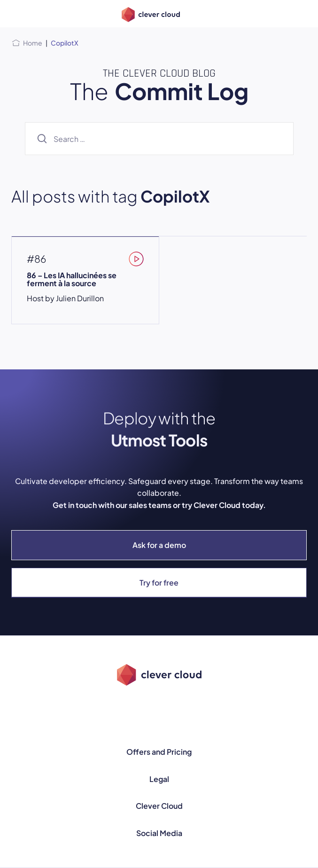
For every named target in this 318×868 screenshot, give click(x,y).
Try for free (159, 583)
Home (33, 43)
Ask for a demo (159, 545)
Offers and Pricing (159, 752)
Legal (159, 779)
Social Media (159, 833)
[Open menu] (17, 14)
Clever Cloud (159, 806)
